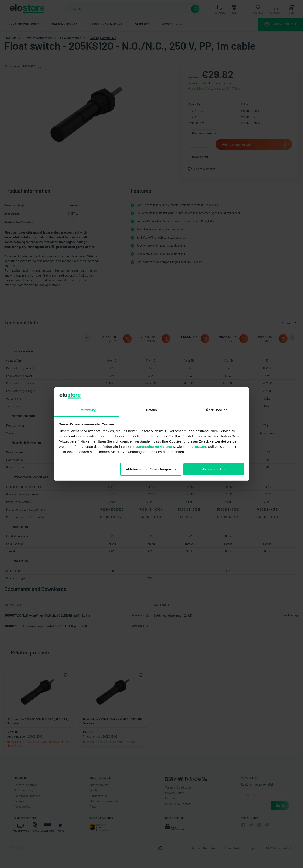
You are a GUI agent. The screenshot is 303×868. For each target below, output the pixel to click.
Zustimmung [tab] (86, 410)
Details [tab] (151, 410)
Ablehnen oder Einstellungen (151, 469)
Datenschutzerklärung (154, 447)
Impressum (197, 447)
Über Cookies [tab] (217, 410)
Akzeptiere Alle (214, 469)
